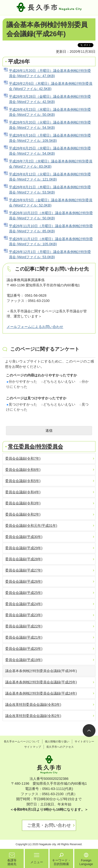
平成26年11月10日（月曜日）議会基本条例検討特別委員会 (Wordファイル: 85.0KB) (51, 229)
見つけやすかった (22, 404)
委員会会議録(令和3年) (23, 503)
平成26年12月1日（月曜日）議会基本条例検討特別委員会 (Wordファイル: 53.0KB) (50, 254)
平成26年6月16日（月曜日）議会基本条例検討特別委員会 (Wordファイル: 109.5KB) (50, 138)
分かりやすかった (22, 381)
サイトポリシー (84, 741)
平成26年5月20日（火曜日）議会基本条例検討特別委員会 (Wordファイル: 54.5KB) (50, 125)
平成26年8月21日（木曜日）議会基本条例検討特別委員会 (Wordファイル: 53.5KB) (50, 190)
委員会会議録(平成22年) (24, 626)
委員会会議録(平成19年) (24, 660)
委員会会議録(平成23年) (24, 615)
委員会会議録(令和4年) (23, 492)
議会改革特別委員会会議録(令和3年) (33, 705)
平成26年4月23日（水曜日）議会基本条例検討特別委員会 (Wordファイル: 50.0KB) (50, 112)
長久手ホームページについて (22, 741)
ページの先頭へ (89, 731)
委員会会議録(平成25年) (24, 593)
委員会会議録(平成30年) (24, 537)
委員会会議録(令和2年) (23, 514)
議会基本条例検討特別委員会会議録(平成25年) (41, 682)
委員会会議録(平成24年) (24, 604)
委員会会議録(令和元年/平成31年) (31, 526)
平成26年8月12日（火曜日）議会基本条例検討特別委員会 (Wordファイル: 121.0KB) (50, 177)
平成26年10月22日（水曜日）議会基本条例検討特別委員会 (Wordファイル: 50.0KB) (51, 216)
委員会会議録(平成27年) (24, 570)
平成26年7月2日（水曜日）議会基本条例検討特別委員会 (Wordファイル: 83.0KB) (51, 164)
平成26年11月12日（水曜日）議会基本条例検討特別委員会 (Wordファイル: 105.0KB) (51, 242)
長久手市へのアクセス (60, 747)
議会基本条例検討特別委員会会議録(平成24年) (41, 693)
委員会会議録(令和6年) (23, 470)
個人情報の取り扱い (57, 741)
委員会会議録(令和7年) (23, 458)
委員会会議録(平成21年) (24, 637)
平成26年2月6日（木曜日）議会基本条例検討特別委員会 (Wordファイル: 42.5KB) (51, 86)
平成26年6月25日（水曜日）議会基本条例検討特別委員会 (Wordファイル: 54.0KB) (50, 151)
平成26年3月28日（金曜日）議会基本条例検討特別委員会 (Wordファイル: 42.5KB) (50, 99)
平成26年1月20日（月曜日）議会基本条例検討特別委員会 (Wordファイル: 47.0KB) (50, 73)
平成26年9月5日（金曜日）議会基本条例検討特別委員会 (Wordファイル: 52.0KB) (51, 203)
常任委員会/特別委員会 (35, 447)
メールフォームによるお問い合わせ (35, 327)
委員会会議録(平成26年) (24, 581)
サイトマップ (33, 747)
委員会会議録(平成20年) (24, 649)
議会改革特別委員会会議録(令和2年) (33, 716)
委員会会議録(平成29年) (24, 548)
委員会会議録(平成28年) (24, 559)
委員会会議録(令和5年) (23, 481)
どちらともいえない (58, 381)
